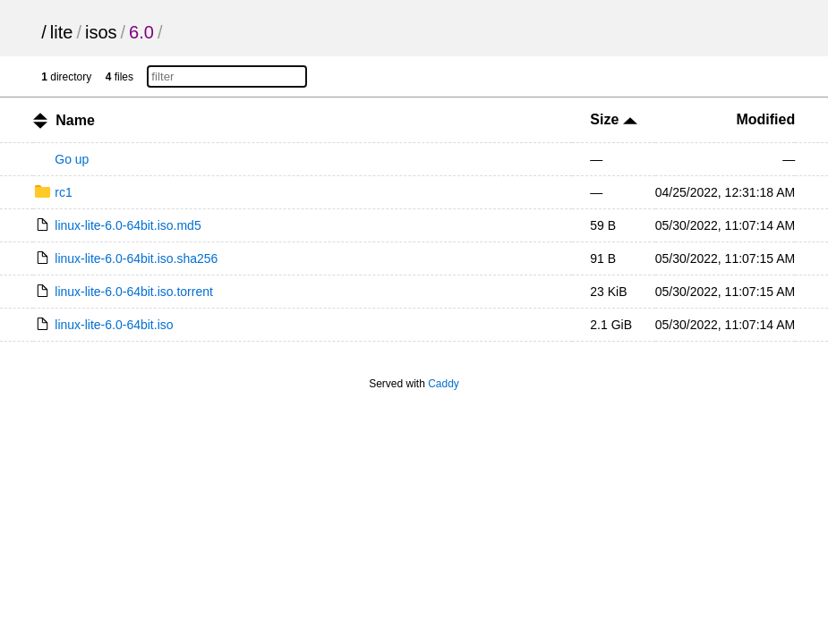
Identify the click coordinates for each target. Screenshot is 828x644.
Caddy (444, 384)
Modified (765, 119)
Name (75, 120)
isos (101, 32)
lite (62, 32)
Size (613, 119)
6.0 (141, 32)
